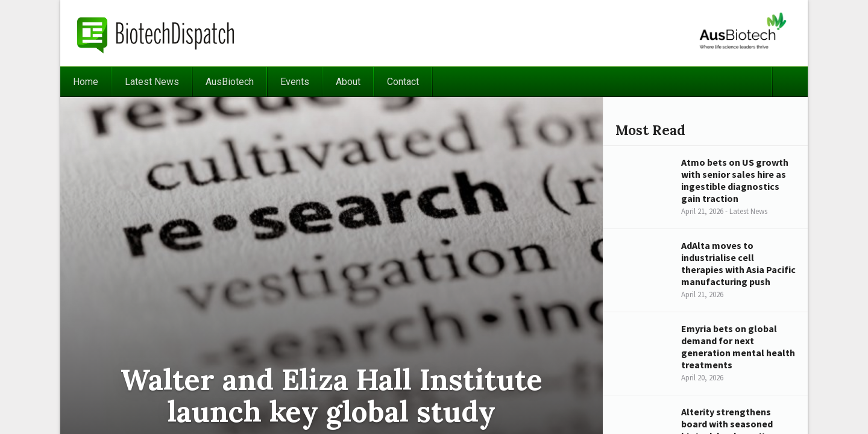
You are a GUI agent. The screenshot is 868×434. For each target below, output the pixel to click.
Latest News (152, 82)
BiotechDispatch (156, 33)
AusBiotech (230, 82)
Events (295, 82)
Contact (403, 82)
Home (86, 82)
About (348, 82)
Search (790, 82)
